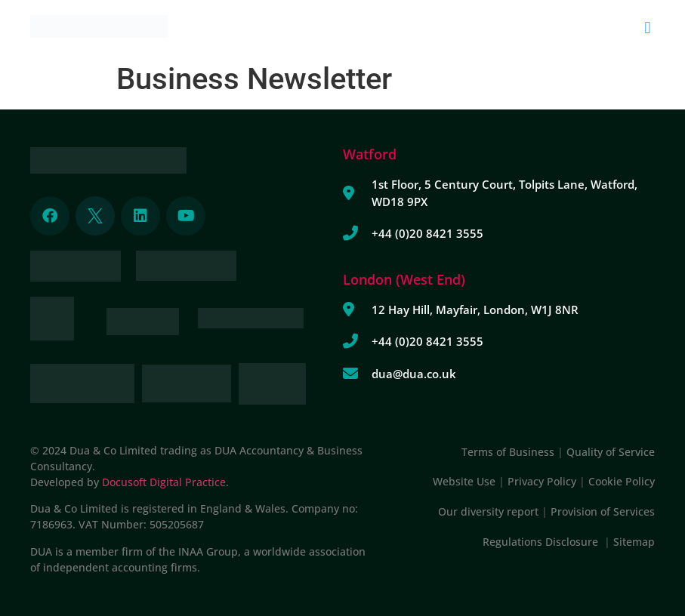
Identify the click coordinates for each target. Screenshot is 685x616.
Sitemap (634, 542)
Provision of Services (603, 511)
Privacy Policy (542, 481)
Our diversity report (490, 511)
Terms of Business (508, 452)
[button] (648, 28)
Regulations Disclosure (543, 542)
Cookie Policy (622, 481)
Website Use (464, 481)
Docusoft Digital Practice (164, 482)
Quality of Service (611, 452)
